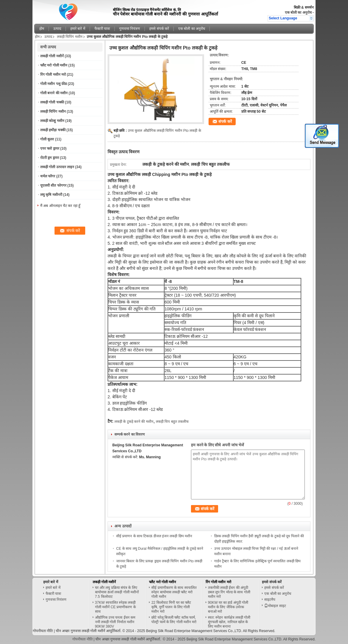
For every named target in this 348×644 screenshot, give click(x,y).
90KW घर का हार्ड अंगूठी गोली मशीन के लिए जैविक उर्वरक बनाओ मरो (228, 607)
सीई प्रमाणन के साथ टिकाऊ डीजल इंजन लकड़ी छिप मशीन (154, 536)
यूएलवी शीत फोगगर (53, 185)
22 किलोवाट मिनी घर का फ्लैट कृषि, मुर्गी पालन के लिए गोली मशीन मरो (171, 607)
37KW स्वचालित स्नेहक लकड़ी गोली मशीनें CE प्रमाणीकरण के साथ (115, 607)
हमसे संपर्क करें (159, 29)
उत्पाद (57, 29)
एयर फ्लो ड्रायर (50, 148)
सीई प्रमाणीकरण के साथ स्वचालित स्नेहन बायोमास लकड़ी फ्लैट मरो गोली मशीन (174, 592)
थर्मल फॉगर (48, 176)
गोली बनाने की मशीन (54, 93)
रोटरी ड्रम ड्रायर (50, 158)
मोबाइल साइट (275, 606)
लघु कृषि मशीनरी (51, 195)
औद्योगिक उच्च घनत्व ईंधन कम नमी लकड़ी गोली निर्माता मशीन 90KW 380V (115, 622)
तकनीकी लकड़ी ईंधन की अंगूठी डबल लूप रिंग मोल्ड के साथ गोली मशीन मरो (229, 592)
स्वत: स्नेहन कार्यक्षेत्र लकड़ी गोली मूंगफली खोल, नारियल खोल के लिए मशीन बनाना (229, 622)
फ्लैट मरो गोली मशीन (54, 65)
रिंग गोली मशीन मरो (53, 75)
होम (42, 29)
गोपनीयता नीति (43, 631)
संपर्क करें (225, 121)
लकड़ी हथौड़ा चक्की (53, 130)
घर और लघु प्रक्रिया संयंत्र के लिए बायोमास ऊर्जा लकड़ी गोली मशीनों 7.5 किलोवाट (117, 592)
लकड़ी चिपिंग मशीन (70, 37)
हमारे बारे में (78, 29)
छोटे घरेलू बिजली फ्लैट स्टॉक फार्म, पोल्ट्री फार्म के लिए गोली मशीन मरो (174, 620)
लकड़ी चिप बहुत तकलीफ (172, 422)
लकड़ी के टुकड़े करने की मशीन (134, 422)
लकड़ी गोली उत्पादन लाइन (57, 167)
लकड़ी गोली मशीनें (52, 56)
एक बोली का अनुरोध (298, 13)
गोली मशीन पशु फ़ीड (53, 84)
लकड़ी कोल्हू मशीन (52, 121)
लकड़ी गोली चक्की (52, 102)
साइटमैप (270, 600)
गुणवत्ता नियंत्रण (130, 29)
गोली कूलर (47, 139)
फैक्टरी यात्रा (102, 29)
